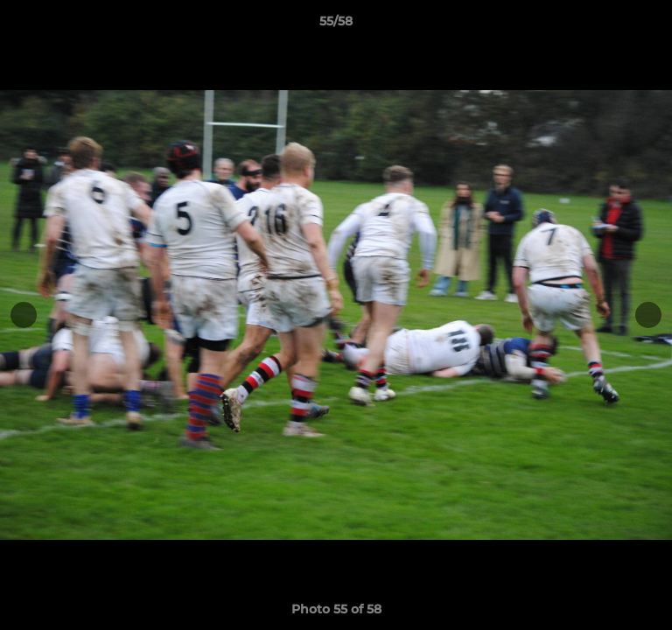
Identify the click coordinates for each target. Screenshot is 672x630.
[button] (651, 25)
